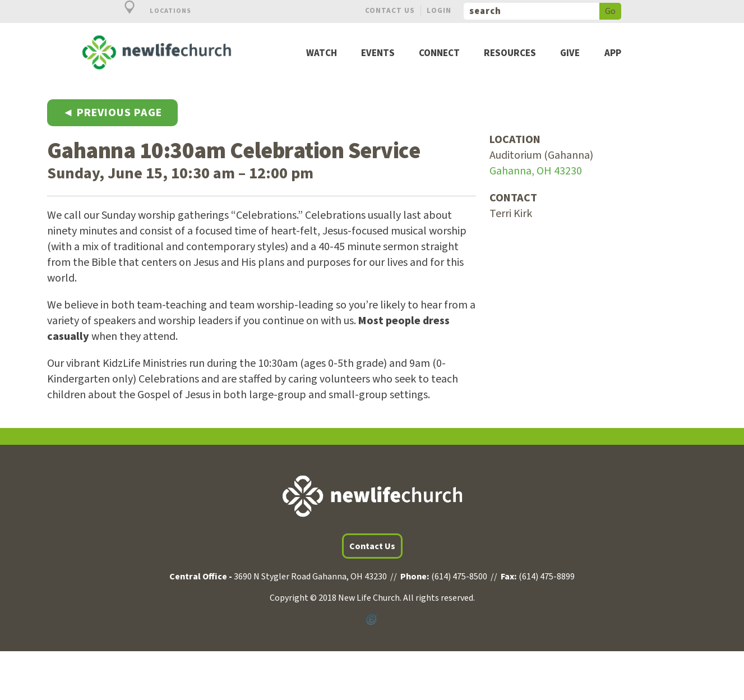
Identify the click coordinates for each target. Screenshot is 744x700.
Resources (510, 54)
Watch (322, 54)
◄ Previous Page (113, 113)
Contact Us (390, 10)
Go (610, 11)
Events (378, 54)
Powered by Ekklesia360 (372, 620)
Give (570, 54)
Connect (439, 54)
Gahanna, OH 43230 (536, 171)
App (613, 54)
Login (439, 10)
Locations (151, 11)
